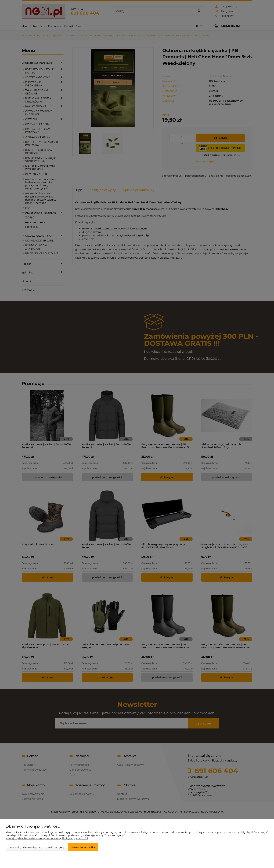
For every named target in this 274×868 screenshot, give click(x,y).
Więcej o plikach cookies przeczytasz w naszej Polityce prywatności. (47, 838)
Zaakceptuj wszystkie (83, 847)
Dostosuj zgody (56, 847)
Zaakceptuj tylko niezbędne (24, 847)
